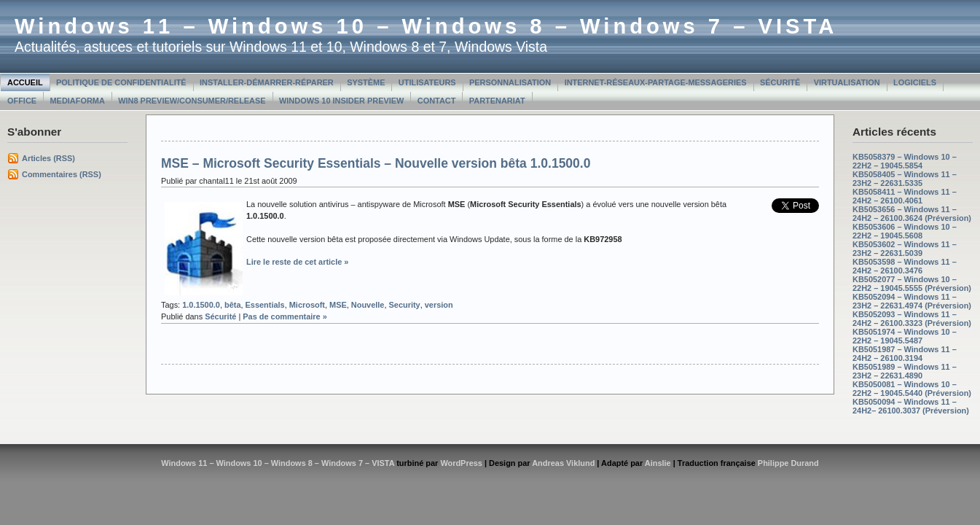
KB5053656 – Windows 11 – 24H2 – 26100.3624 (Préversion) (912, 214)
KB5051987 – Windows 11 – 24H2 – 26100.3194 (905, 354)
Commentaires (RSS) (62, 174)
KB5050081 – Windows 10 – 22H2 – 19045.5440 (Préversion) (912, 389)
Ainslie (658, 463)
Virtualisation (847, 82)
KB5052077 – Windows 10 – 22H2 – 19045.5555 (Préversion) (912, 284)
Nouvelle (368, 305)
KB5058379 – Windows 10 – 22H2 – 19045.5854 (905, 161)
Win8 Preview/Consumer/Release (192, 101)
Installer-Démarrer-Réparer (267, 82)
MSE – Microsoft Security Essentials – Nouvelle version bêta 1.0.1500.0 (376, 163)
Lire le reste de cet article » (297, 262)
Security (405, 305)
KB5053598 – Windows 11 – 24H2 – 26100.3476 (905, 266)
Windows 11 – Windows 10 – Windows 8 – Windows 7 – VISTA (426, 26)
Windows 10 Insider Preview (341, 101)
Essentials (265, 305)
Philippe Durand (788, 463)
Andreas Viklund (563, 463)
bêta (233, 305)
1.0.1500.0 (201, 305)
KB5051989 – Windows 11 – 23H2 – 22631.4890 (905, 371)
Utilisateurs (427, 82)
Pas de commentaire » (285, 316)
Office (22, 101)
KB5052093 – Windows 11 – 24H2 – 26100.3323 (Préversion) (912, 319)
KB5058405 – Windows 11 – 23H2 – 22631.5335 (905, 179)
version (439, 305)
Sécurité (780, 82)
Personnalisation (510, 82)
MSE (338, 305)
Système (366, 82)
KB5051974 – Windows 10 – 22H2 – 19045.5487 (905, 336)
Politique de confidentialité (121, 82)
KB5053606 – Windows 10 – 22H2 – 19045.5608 (905, 231)
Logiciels (915, 82)
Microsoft (307, 305)
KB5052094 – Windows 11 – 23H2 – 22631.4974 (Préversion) (912, 301)
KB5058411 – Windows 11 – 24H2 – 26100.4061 (905, 196)
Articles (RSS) (48, 158)
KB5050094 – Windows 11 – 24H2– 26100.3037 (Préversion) (911, 406)
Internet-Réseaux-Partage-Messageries (656, 82)
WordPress (461, 463)
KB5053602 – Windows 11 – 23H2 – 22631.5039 (905, 249)
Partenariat (497, 101)
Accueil (25, 82)
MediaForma (78, 101)
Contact (437, 101)
